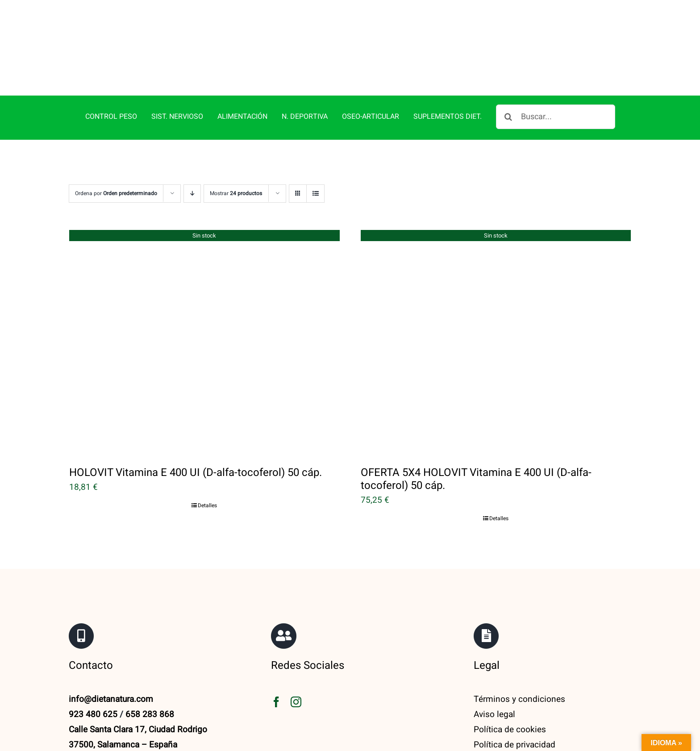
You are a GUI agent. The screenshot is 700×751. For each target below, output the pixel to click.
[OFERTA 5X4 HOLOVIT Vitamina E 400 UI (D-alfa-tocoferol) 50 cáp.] (496, 342)
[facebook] (276, 702)
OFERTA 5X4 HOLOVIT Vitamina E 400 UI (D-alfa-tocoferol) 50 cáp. (476, 479)
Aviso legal (494, 714)
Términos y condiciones (519, 699)
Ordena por (116, 193)
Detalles (207, 505)
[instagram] (296, 702)
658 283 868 (150, 714)
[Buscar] (508, 117)
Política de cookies (510, 730)
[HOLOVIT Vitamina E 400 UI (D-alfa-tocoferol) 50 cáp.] (204, 342)
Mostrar (236, 193)
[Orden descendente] (192, 194)
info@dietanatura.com (111, 699)
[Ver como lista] (315, 194)
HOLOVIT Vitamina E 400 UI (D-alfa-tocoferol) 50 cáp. (196, 473)
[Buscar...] (556, 117)
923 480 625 (93, 714)
